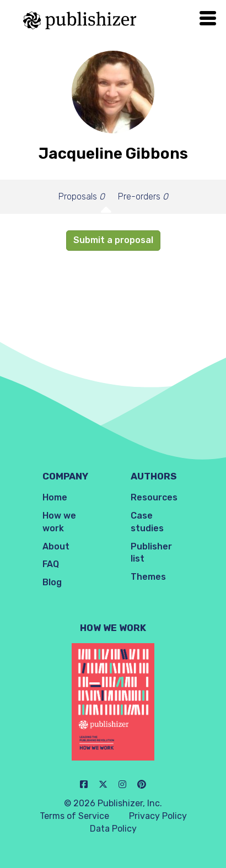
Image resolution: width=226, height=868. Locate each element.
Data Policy (113, 829)
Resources (154, 497)
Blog (52, 582)
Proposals (82, 196)
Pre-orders (143, 196)
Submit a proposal (113, 240)
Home (55, 497)
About (56, 546)
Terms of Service (74, 816)
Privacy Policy (158, 816)
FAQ (51, 564)
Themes (148, 577)
